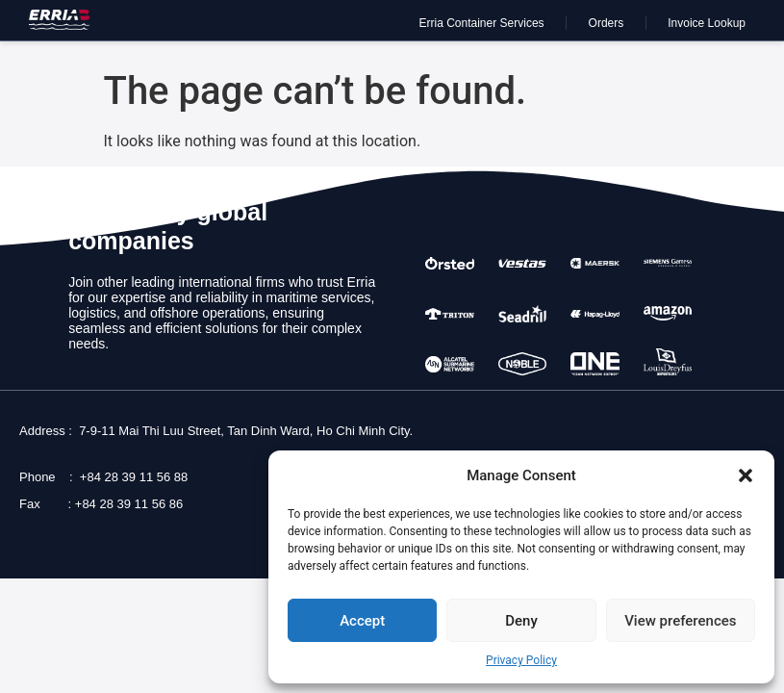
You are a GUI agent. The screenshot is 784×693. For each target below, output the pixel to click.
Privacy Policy (521, 660)
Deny (521, 621)
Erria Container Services (482, 23)
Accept (362, 621)
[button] (746, 475)
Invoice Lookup (707, 23)
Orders (607, 23)
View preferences (680, 621)
